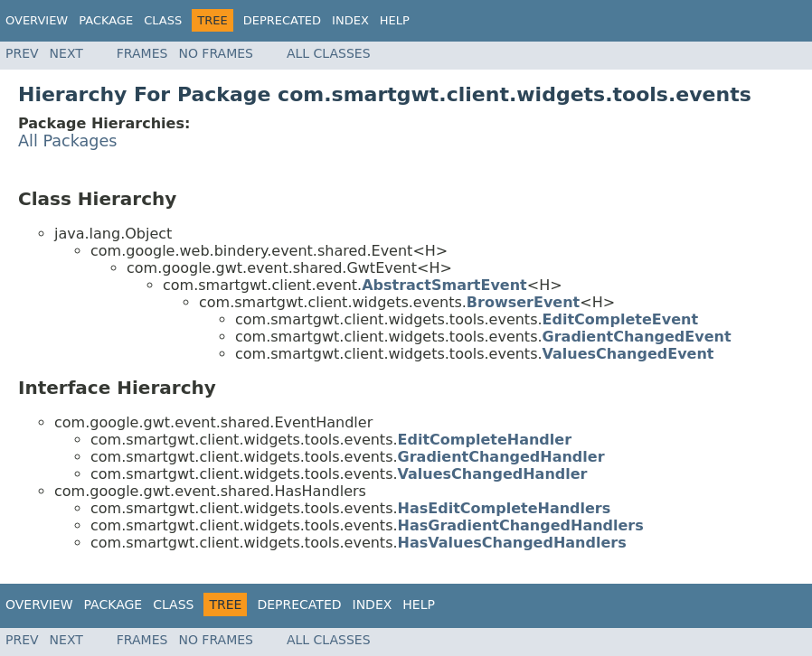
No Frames (216, 53)
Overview (37, 20)
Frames (142, 53)
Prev (22, 53)
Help (395, 20)
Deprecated (282, 20)
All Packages (68, 141)
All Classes (329, 53)
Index (350, 20)
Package (106, 20)
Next (66, 53)
